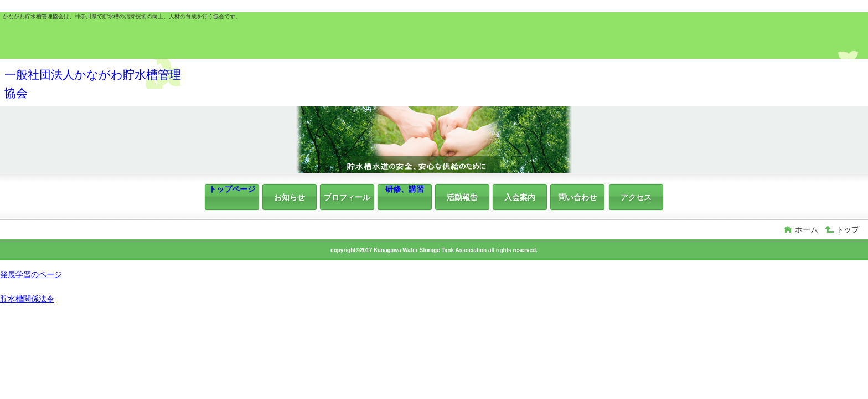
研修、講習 (405, 189)
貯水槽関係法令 (27, 299)
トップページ (232, 189)
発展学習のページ (31, 274)
